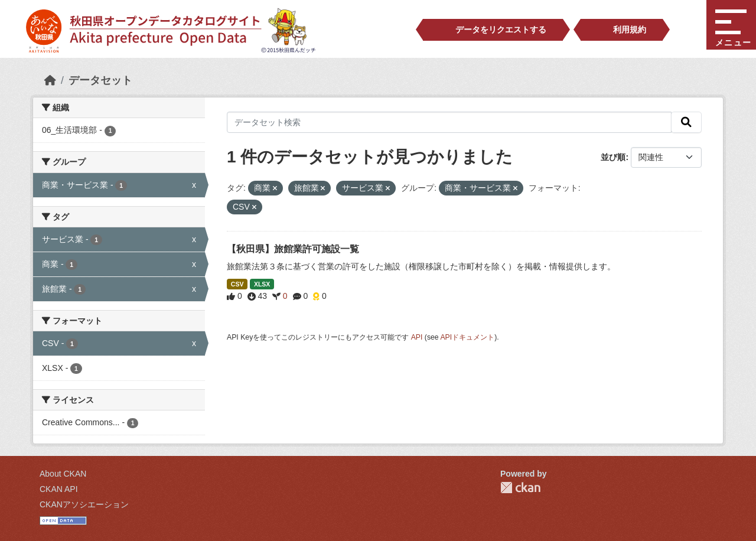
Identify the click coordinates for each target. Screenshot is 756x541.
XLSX (262, 284)
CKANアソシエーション (84, 504)
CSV (237, 284)
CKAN (520, 488)
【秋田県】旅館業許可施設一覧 (293, 249)
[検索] (686, 122)
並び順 (613, 157)
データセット (100, 80)
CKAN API (59, 489)
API (417, 337)
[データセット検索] (449, 122)
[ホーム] (50, 80)
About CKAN (63, 474)
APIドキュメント (467, 337)
